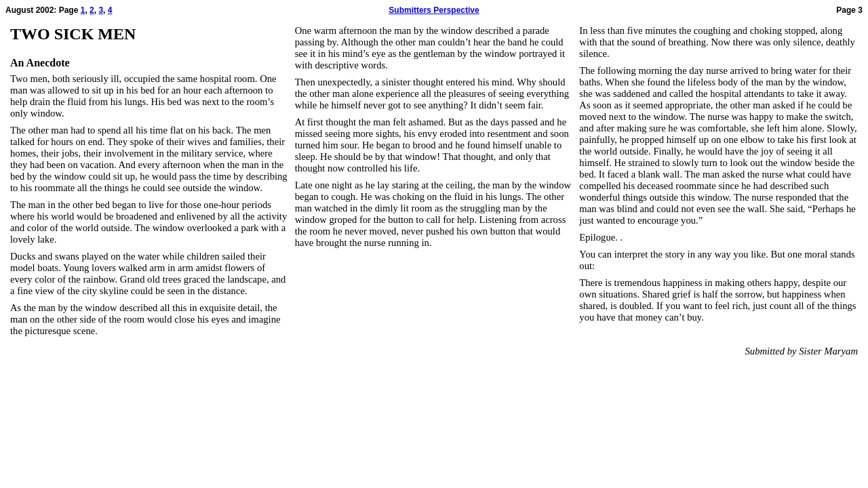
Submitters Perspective (434, 10)
